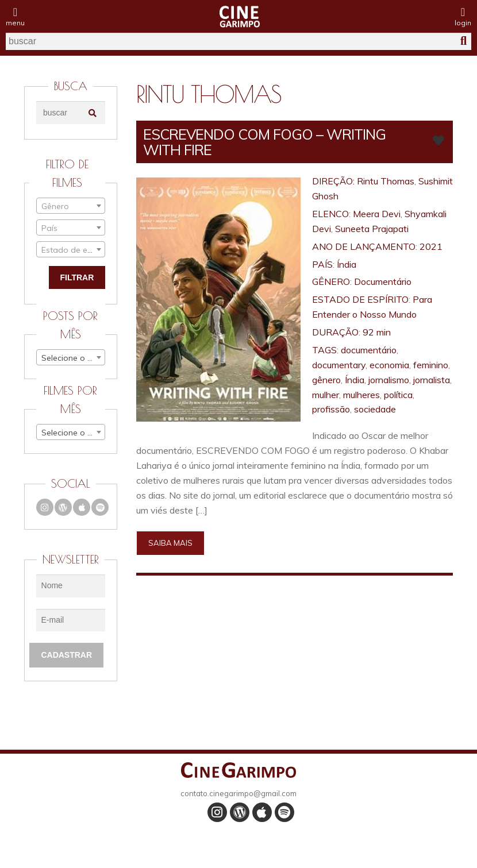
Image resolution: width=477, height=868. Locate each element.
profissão (331, 409)
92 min (377, 332)
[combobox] (71, 206)
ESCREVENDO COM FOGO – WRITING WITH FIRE (264, 142)
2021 (431, 246)
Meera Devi (377, 214)
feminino (431, 365)
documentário (369, 350)
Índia (347, 264)
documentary (339, 365)
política (398, 395)
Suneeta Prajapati (372, 229)
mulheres (361, 395)
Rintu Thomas (386, 181)
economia (389, 365)
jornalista (432, 380)
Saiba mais (170, 543)
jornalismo (389, 380)
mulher (326, 395)
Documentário (383, 281)
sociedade (375, 409)
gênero (326, 380)
